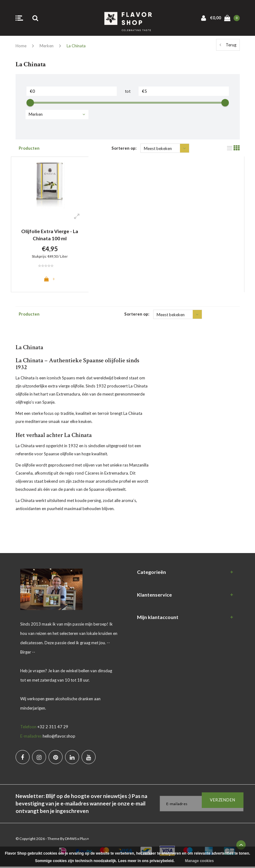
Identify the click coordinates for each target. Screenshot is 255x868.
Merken (47, 46)
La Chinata (76, 46)
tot (128, 91)
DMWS (71, 840)
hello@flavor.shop (59, 737)
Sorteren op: (124, 148)
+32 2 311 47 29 (53, 728)
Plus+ (84, 840)
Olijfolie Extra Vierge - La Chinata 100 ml (50, 235)
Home (21, 46)
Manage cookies (199, 861)
